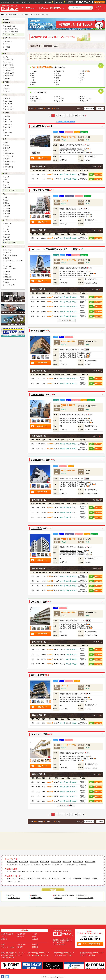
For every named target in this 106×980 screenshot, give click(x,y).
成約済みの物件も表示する (66, 122)
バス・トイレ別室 (10, 269)
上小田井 (34, 71)
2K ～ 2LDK (8, 104)
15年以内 (7, 237)
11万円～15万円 (10, 70)
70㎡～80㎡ (8, 130)
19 (79, 116)
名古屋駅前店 (21, 934)
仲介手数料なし (36, 99)
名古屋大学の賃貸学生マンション (38, 953)
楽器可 (7, 143)
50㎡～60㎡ (8, 127)
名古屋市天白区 (81, 865)
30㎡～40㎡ (8, 122)
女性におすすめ (36, 898)
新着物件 (11, 895)
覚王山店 (35, 939)
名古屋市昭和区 (78, 862)
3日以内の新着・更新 (11, 29)
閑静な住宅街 (9, 167)
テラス (7, 50)
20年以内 (7, 240)
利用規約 (35, 945)
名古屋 (9, 872)
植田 (57, 82)
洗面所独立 (8, 277)
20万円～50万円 (10, 76)
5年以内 (7, 229)
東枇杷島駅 (76, 151)
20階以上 (7, 211)
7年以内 (7, 232)
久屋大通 (48, 872)
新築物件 (95, 879)
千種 (15, 872)
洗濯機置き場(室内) (11, 280)
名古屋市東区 (24, 862)
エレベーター (9, 250)
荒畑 (57, 78)
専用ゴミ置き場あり (11, 255)
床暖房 (7, 282)
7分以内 (7, 185)
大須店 (3, 936)
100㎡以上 (8, 135)
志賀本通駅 (82, 628)
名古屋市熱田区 (12, 865)
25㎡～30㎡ (8, 119)
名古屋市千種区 (12, 862)
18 (76, 116)
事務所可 (7, 145)
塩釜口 (34, 82)
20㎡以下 (7, 116)
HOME (3, 945)
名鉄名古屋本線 (65, 151)
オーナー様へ (100, 9)
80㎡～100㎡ (9, 133)
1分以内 (7, 177)
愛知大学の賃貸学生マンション (64, 953)
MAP (87, 145)
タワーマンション (10, 161)
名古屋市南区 (46, 865)
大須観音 (59, 76)
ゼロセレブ (8, 91)
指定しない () (11, 34)
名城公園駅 (82, 422)
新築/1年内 (8, 224)
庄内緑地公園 (60, 71)
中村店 (34, 934)
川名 (33, 80)
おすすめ (7, 170)
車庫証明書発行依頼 (8, 958)
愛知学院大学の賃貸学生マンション (92, 953)
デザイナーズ (9, 156)
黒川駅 (80, 357)
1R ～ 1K (7, 98)
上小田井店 (20, 936)
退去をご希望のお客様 (87, 955)
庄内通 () (85, 71)
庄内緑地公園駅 (83, 274)
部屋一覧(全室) (97, 167)
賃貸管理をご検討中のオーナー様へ (13, 953)
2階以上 (7, 200)
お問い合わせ (98, 174)
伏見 (33, 76)
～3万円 (7, 57)
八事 (82, 80)
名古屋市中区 (67, 862)
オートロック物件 (14, 898)
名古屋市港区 (36, 865)
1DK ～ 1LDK (9, 101)
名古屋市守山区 (57, 865)
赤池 (57, 85)
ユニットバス (84, 101)
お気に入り (61, 2)
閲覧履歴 (50, 2)
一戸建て (7, 47)
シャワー (7, 271)
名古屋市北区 (34, 862)
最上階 (7, 216)
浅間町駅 (81, 214)
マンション (8, 42)
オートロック (9, 263)
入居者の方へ (38, 2)
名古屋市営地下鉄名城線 (68, 357)
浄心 (33, 73)
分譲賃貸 (7, 148)
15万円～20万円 (10, 73)
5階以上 (7, 203)
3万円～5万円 (9, 60)
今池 (37, 872)
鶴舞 (33, 78)
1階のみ (7, 198)
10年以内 (7, 235)
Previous (31, 216)
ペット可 (7, 151)
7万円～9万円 (9, 65)
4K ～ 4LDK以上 (10, 109)
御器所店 (4, 939)
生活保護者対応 (9, 153)
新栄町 (32, 872)
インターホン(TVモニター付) (13, 261)
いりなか (59, 80)
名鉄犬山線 (63, 760)
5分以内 (7, 182)
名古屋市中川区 (24, 865)
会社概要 (98, 7)
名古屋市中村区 (56, 862)
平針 (33, 85)
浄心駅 (80, 149)
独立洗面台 (87, 879)
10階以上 (7, 206)
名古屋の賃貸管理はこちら (63, 955)
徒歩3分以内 (60, 101)
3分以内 (7, 179)
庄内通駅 (81, 153)
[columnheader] (33, 170)
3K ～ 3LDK (8, 106)
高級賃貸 (7, 159)
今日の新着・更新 (10, 26)
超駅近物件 (58, 898)
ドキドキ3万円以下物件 (86, 898)
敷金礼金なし (82, 895)
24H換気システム (10, 285)
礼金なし (7, 88)
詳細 (91, 174)
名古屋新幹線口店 (7, 934)
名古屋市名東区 (69, 865)
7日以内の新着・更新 (11, 32)
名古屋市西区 (45, 862)
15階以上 (7, 208)
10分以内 (7, 188)
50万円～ (7, 78)
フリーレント (60, 99)
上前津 (82, 76)
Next (50, 216)
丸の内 (82, 73)
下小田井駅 (73, 760)
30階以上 (7, 214)
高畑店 (34, 936)
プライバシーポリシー (8, 947)
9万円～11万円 (9, 68)
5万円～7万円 (9, 62)
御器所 (82, 78)
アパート (7, 44)
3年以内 (7, 226)
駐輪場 (7, 258)
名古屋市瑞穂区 (90, 862)
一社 (42, 872)
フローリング (9, 266)
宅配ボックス (9, 253)
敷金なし (7, 86)
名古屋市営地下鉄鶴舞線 (68, 149)
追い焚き (7, 274)
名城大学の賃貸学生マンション (11, 955)
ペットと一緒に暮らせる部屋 (64, 895)
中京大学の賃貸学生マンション (38, 955)
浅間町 (58, 73)
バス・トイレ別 (12, 879)
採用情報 (35, 947)
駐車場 (7, 164)
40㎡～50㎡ (8, 125)
